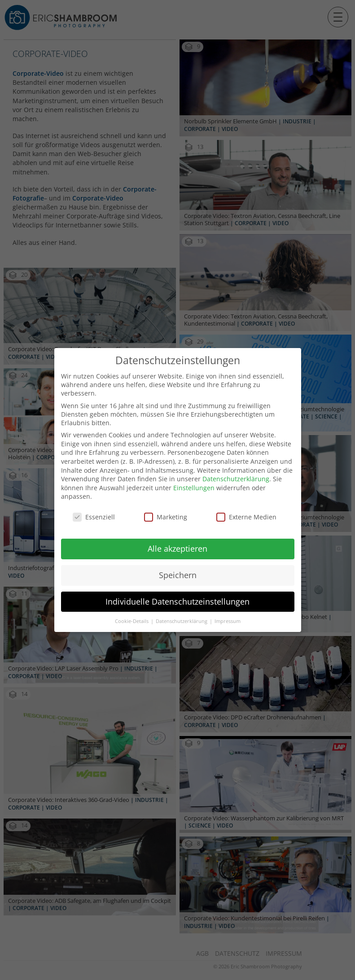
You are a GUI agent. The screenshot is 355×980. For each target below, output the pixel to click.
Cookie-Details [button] (132, 611)
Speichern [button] (178, 565)
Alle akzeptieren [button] (177, 539)
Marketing (166, 507)
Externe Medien (246, 507)
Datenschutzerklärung (236, 469)
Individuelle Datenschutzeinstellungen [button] (177, 592)
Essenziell (94, 507)
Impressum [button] (228, 611)
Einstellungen (194, 478)
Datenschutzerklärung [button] (182, 611)
